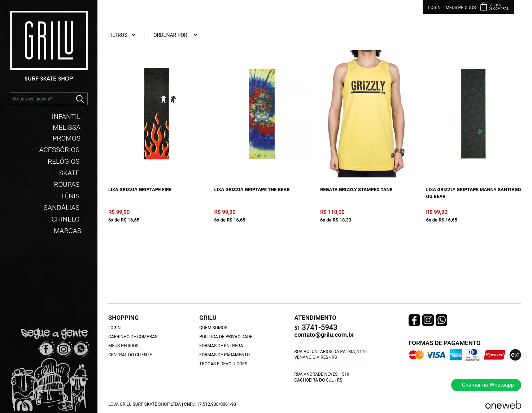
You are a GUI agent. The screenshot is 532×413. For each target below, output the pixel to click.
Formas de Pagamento (224, 355)
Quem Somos (213, 328)
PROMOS (67, 137)
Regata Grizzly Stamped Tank (356, 190)
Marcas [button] (67, 230)
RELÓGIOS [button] (64, 160)
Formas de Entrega (221, 346)
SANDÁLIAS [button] (62, 207)
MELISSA (67, 126)
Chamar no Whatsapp (488, 385)
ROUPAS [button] (67, 184)
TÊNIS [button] (71, 195)
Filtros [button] (122, 35)
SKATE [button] (70, 172)
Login (434, 7)
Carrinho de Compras (133, 337)
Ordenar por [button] (175, 35)
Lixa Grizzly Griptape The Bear (252, 190)
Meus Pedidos (461, 7)
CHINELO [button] (66, 218)
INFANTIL (66, 116)
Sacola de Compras (498, 7)
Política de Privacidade (226, 337)
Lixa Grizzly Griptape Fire (140, 190)
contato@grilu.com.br (324, 335)
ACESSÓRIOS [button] (60, 149)
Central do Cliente (130, 355)
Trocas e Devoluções (223, 364)
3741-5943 (316, 328)
